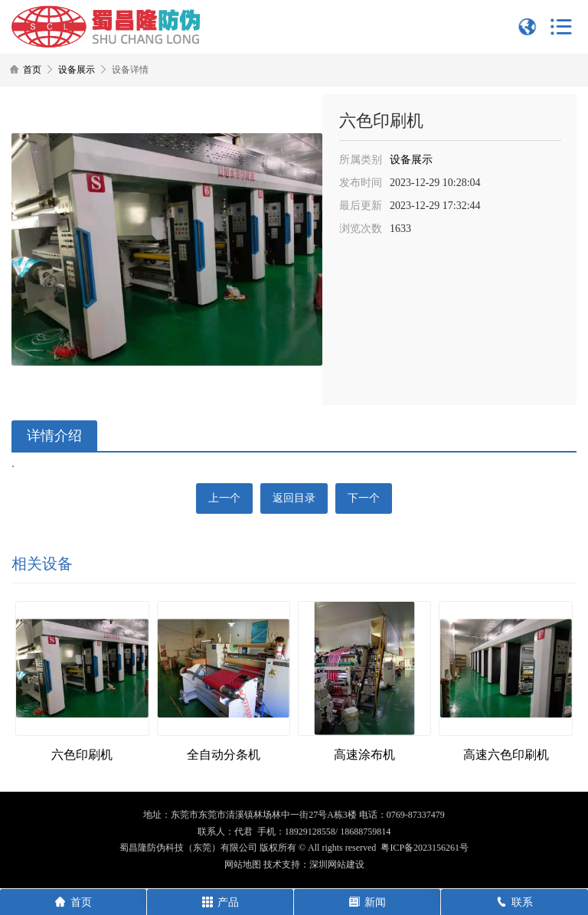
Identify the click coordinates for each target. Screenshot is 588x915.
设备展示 (77, 70)
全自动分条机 (224, 755)
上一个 (224, 498)
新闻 (367, 902)
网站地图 (243, 864)
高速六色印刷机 (506, 755)
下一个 (364, 498)
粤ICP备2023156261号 (425, 848)
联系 (514, 902)
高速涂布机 (364, 755)
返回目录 (294, 498)
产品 (220, 902)
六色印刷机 (82, 755)
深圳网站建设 (337, 864)
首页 (32, 70)
